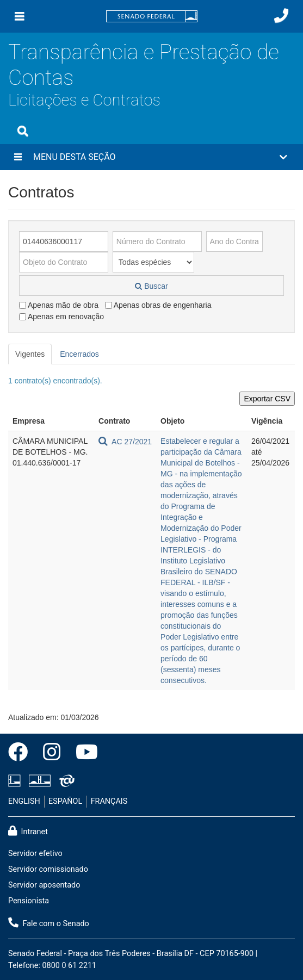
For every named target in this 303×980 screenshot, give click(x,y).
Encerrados (79, 354)
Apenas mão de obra (59, 305)
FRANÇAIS (109, 801)
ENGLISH (24, 801)
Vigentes (30, 354)
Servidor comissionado (48, 869)
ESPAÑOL (65, 801)
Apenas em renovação (61, 317)
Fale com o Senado (49, 923)
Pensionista (29, 901)
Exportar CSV (267, 399)
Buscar (151, 286)
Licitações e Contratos (84, 100)
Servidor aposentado (44, 885)
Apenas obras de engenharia (158, 305)
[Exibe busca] (23, 131)
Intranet (28, 831)
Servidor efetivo (35, 854)
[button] (151, 157)
